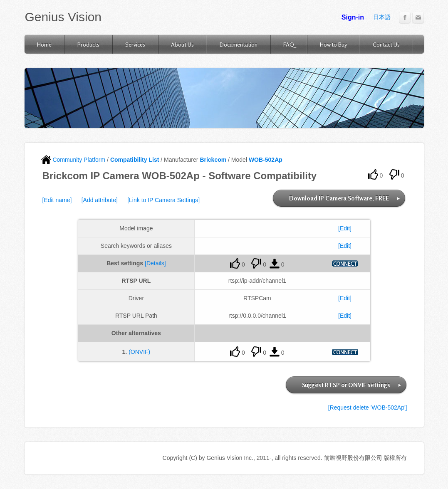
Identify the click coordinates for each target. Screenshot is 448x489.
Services (135, 44)
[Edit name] (57, 200)
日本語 (382, 17)
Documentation (239, 44)
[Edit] (345, 228)
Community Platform (73, 160)
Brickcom (213, 160)
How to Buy (333, 44)
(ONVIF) (139, 352)
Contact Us (386, 44)
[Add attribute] (100, 200)
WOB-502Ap (266, 160)
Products (88, 44)
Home (44, 44)
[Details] (155, 263)
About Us (182, 44)
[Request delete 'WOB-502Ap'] (368, 407)
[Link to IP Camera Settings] (163, 200)
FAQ (289, 44)
